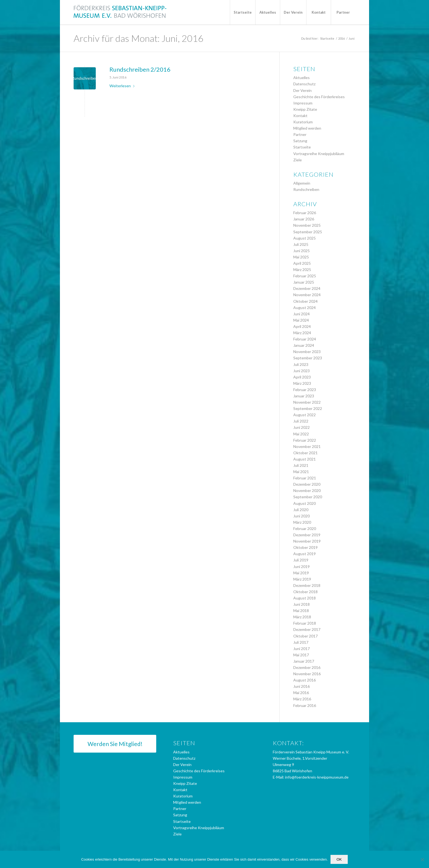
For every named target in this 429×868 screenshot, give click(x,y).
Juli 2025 (301, 244)
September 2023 (308, 358)
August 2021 (305, 459)
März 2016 (302, 699)
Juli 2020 (301, 510)
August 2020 (305, 503)
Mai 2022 (301, 434)
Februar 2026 (305, 213)
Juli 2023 (301, 364)
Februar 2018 (305, 623)
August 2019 (305, 554)
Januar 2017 (304, 661)
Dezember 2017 (307, 629)
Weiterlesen (122, 86)
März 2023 (302, 383)
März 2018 (302, 617)
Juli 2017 (301, 642)
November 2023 (307, 352)
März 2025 (302, 270)
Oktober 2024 (305, 301)
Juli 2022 (301, 421)
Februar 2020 (305, 528)
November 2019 (307, 541)
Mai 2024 (301, 320)
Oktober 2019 (305, 547)
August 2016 (305, 680)
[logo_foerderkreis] (120, 12)
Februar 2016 (305, 705)
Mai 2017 (301, 655)
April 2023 (302, 377)
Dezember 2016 (307, 667)
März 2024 (302, 333)
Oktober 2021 (305, 453)
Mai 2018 (301, 611)
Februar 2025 (305, 276)
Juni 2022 (302, 427)
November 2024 (307, 295)
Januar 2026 (304, 219)
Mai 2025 (301, 257)
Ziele (298, 160)
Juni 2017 (302, 649)
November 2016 (307, 674)
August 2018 (305, 598)
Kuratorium (303, 122)
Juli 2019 (301, 560)
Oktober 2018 (305, 592)
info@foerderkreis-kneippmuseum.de (317, 777)
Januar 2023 (304, 396)
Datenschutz (304, 84)
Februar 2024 (305, 339)
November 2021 (307, 446)
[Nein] (422, 860)
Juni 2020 (302, 516)
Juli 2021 (301, 465)
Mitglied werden (307, 128)
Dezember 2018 (307, 585)
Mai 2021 (301, 472)
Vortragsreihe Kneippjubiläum (319, 154)
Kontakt (300, 116)
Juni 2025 (302, 251)
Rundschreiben (306, 189)
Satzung (300, 141)
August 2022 (305, 415)
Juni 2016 (302, 686)
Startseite (302, 147)
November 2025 (307, 225)
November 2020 (307, 490)
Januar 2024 (304, 345)
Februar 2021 (305, 478)
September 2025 (308, 232)
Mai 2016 (301, 693)
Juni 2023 (302, 371)
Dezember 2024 (307, 288)
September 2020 (308, 497)
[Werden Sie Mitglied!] (115, 744)
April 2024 (302, 326)
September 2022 (308, 408)
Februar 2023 (305, 390)
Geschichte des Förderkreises (319, 97)
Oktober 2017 (305, 636)
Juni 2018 (302, 604)
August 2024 (305, 308)
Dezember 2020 (307, 484)
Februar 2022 (305, 440)
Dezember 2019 (307, 535)
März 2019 (302, 579)
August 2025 (305, 238)
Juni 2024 (302, 314)
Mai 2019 (301, 573)
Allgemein (302, 183)
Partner (300, 134)
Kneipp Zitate (305, 109)
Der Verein (302, 90)
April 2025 (302, 263)
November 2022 (307, 402)
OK (339, 859)
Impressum (303, 103)
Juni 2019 (302, 566)
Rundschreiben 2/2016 (140, 69)
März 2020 (302, 522)
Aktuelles (302, 78)
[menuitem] (243, 12)
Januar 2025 (304, 282)
